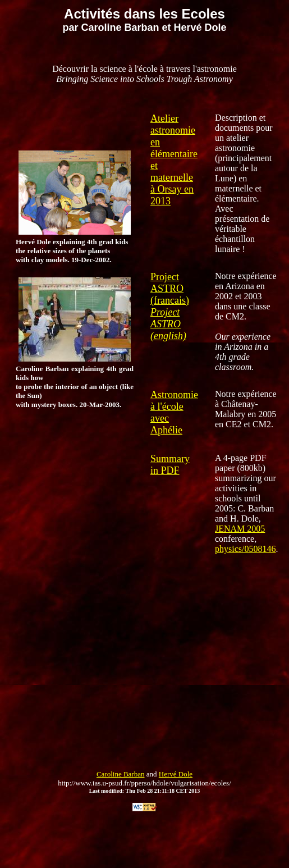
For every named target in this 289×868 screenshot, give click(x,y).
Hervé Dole (176, 774)
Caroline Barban (121, 774)
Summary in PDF (170, 465)
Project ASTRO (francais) (170, 289)
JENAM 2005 (240, 529)
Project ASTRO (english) (168, 324)
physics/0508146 (245, 549)
